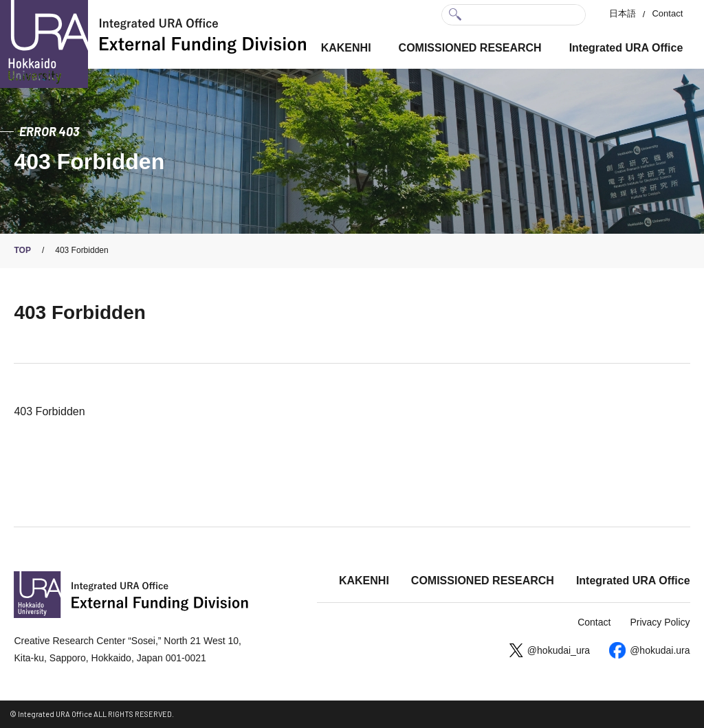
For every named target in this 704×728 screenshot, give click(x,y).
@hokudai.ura (660, 650)
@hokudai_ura (559, 650)
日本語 (623, 13)
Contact (667, 13)
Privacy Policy (660, 622)
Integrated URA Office (626, 48)
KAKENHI (346, 48)
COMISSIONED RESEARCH (470, 48)
